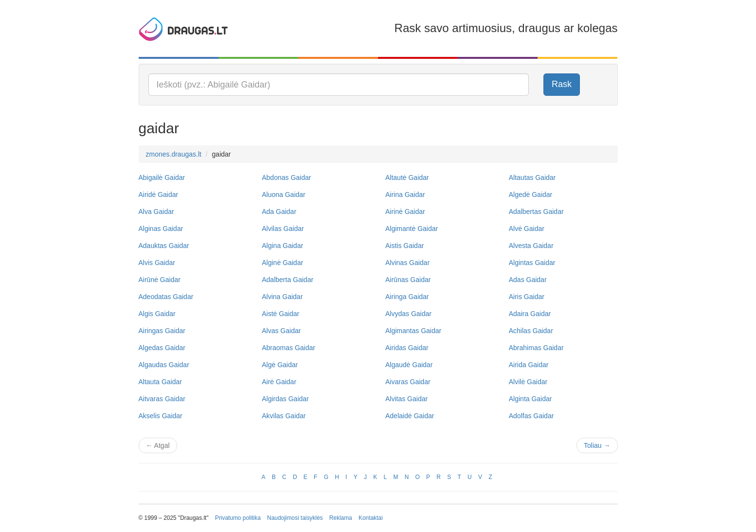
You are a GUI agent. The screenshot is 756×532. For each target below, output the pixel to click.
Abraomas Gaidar (288, 348)
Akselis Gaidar (161, 416)
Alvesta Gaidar (531, 246)
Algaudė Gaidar (409, 365)
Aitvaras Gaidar (162, 399)
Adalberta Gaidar (288, 280)
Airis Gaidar (527, 297)
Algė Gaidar (280, 365)
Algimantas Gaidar (413, 331)
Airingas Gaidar (162, 331)
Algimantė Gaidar (412, 229)
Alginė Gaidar (282, 263)
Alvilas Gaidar (283, 229)
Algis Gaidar (157, 314)
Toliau (597, 445)
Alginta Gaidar (531, 399)
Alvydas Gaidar (408, 314)
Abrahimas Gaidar (536, 348)
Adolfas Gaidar (531, 416)
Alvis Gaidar (157, 263)
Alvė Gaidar (527, 229)
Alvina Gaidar (282, 297)
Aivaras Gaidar (408, 382)
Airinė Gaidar (405, 212)
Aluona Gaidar (284, 195)
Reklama (341, 518)
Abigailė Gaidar (162, 177)
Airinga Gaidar (407, 297)
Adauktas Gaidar (164, 246)
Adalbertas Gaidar (536, 212)
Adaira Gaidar (530, 314)
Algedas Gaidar (162, 348)
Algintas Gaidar (532, 263)
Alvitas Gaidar (406, 399)
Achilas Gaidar (531, 331)
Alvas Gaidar (281, 331)
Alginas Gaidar (161, 229)
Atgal (158, 445)
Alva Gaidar (156, 212)
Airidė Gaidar (159, 195)
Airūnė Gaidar (160, 280)
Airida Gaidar (529, 365)
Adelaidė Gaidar (410, 416)
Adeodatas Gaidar (166, 297)
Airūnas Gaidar (408, 280)
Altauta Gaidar (161, 382)
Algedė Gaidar (531, 195)
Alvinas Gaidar (407, 263)
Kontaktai (371, 518)
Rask (562, 84)
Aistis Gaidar (405, 246)
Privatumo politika (238, 518)
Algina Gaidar (282, 246)
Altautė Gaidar (407, 177)
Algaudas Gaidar (164, 365)
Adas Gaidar (528, 280)
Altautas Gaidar (532, 177)
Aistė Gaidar (280, 314)
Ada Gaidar (279, 212)
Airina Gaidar (405, 195)
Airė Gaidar (279, 382)
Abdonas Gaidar (286, 177)
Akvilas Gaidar (284, 416)
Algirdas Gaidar (285, 399)
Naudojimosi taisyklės (295, 518)
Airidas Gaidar (407, 348)
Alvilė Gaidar (528, 382)
